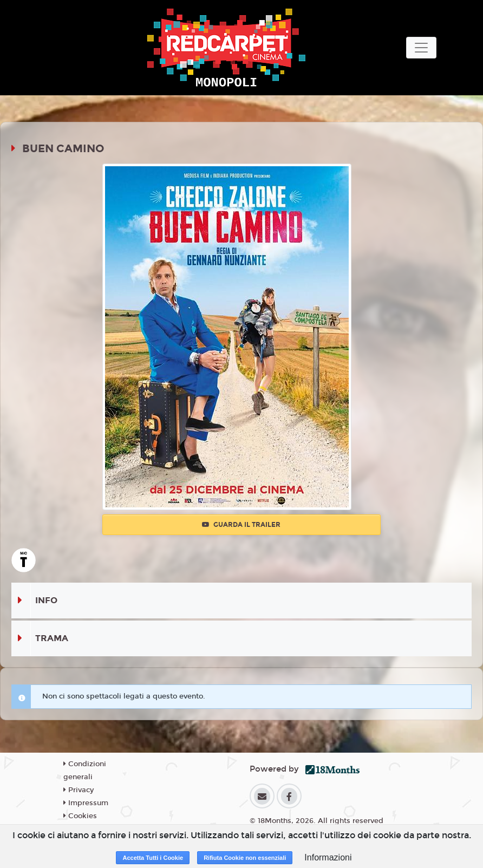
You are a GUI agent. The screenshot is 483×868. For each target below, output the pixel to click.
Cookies (80, 816)
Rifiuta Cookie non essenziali (245, 858)
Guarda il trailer (241, 525)
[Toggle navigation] (421, 48)
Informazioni (328, 857)
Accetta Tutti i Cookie (153, 858)
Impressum (86, 803)
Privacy (79, 790)
